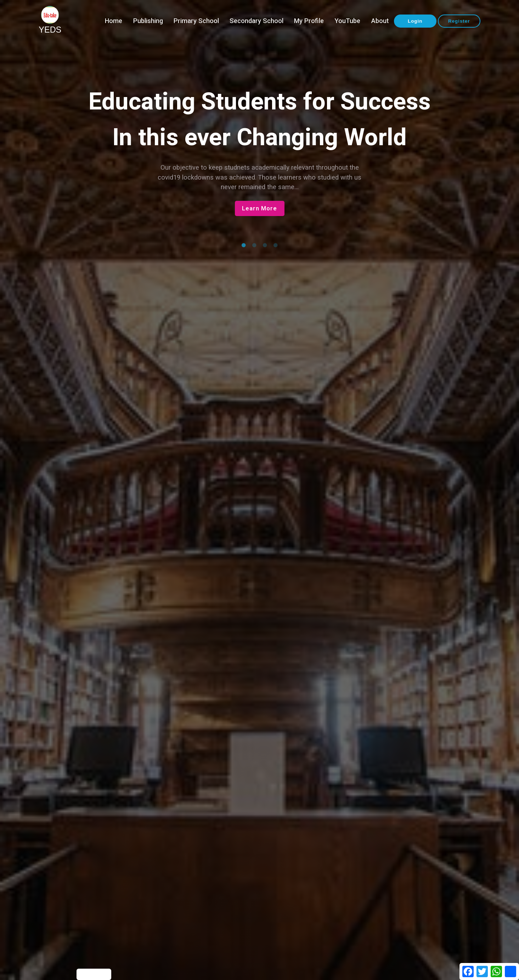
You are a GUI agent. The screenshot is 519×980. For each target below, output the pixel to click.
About (380, 21)
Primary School (196, 21)
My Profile (309, 21)
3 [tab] (265, 245)
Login (415, 21)
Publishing (148, 21)
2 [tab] (254, 245)
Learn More (259, 208)
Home (114, 21)
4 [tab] (276, 245)
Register (459, 21)
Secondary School (256, 21)
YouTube (347, 21)
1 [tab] (244, 245)
